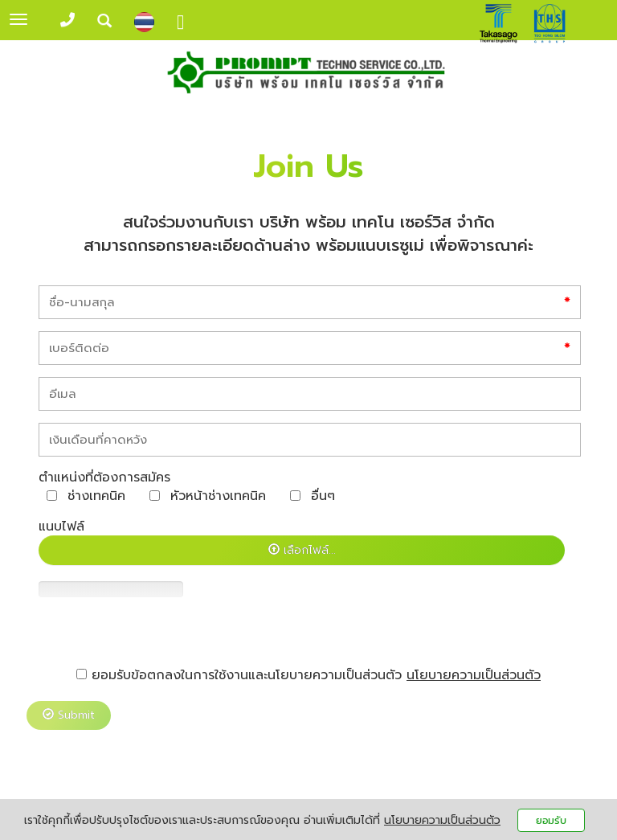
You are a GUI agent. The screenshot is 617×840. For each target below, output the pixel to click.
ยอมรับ (551, 820)
